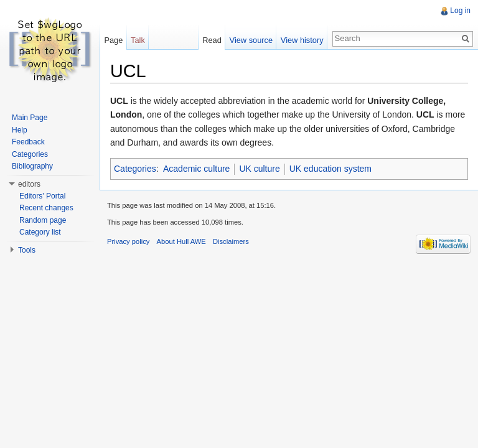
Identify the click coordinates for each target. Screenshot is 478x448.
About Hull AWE (181, 241)
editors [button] (29, 184)
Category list (40, 232)
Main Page (30, 118)
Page (113, 40)
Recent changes (46, 208)
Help (20, 130)
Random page (43, 220)
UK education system (330, 169)
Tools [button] (27, 250)
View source (251, 40)
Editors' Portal (42, 196)
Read (212, 40)
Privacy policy (128, 241)
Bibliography (32, 166)
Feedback (28, 142)
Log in (460, 11)
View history (302, 40)
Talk (138, 40)
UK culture (259, 169)
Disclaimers (231, 241)
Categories (135, 169)
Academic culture (196, 169)
